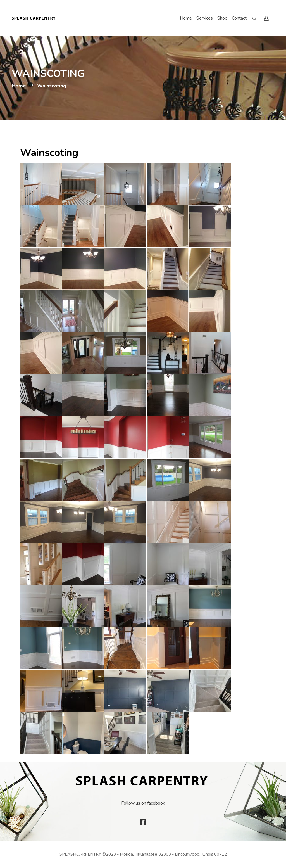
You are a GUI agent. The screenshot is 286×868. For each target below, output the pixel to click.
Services (205, 18)
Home (186, 18)
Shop (222, 18)
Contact (239, 18)
